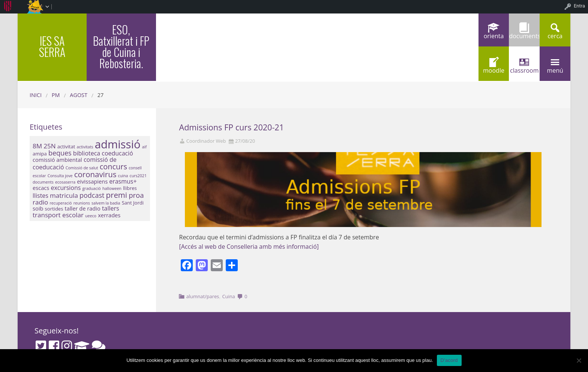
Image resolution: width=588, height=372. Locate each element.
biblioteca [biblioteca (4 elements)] (87, 153)
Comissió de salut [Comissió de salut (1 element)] (82, 168)
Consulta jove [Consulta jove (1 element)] (60, 176)
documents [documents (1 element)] (43, 182)
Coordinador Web (206, 141)
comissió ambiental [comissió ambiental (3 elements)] (57, 160)
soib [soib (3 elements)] (38, 208)
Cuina (229, 296)
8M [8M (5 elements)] (37, 146)
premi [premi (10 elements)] (117, 195)
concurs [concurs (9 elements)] (113, 167)
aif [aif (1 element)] (144, 147)
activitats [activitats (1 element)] (85, 147)
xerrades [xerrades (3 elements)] (109, 215)
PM (56, 95)
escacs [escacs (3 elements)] (41, 188)
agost (79, 95)
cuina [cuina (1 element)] (123, 176)
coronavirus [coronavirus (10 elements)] (95, 174)
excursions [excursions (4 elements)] (66, 188)
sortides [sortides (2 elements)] (54, 209)
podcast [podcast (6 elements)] (92, 195)
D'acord (449, 360)
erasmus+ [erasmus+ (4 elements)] (123, 181)
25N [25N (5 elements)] (49, 146)
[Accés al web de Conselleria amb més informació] (249, 247)
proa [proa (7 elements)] (136, 195)
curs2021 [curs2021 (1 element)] (138, 176)
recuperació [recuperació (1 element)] (61, 203)
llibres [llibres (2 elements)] (130, 188)
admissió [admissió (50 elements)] (118, 144)
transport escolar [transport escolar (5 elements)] (58, 215)
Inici (36, 95)
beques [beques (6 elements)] (60, 153)
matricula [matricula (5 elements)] (64, 195)
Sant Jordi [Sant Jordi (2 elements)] (133, 203)
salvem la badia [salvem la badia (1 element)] (106, 203)
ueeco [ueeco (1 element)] (91, 216)
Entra (579, 6)
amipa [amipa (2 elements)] (40, 154)
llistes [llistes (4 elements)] (40, 196)
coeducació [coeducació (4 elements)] (117, 153)
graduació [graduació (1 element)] (91, 188)
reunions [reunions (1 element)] (82, 203)
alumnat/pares (202, 296)
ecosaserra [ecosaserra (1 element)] (65, 182)
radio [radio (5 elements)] (40, 202)
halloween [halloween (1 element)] (112, 188)
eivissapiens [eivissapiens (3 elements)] (92, 181)
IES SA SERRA (52, 46)
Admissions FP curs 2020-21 (232, 127)
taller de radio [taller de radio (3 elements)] (83, 208)
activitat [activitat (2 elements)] (66, 146)
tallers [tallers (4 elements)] (111, 208)
